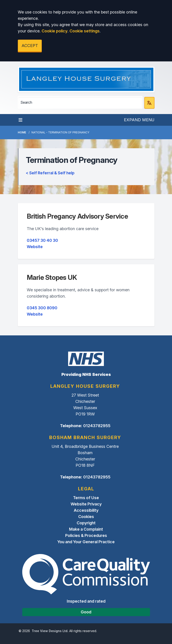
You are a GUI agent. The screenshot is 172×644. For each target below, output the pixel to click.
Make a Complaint (86, 529)
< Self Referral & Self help (50, 173)
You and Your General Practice (86, 542)
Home (22, 132)
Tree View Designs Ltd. (50, 631)
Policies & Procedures (86, 535)
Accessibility (86, 510)
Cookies (86, 517)
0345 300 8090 (42, 308)
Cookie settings (85, 31)
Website (35, 247)
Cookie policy (55, 31)
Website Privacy (86, 504)
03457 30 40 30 (42, 240)
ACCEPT (30, 46)
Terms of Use (86, 498)
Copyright (86, 523)
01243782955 (97, 426)
